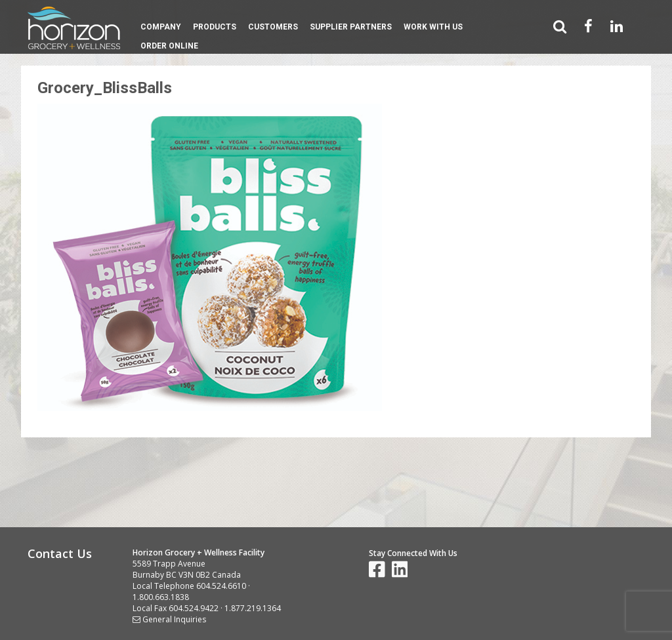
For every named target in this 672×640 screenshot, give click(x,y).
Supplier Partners (351, 27)
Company (161, 27)
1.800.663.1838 (161, 597)
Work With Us (433, 27)
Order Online (169, 46)
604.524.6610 (221, 586)
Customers (273, 27)
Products (215, 27)
